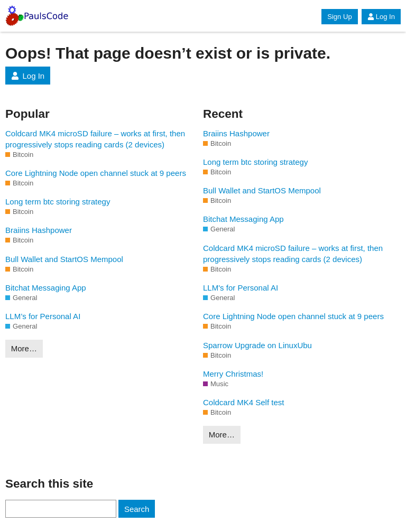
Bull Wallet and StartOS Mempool (64, 259)
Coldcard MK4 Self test (243, 402)
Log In (381, 17)
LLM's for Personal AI (241, 288)
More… (24, 348)
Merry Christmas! (233, 374)
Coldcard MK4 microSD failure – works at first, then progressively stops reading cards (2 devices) (95, 139)
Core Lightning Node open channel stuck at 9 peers (96, 173)
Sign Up (339, 17)
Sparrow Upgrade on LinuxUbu (257, 345)
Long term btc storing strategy (58, 202)
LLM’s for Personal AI (43, 316)
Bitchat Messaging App (46, 288)
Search (137, 509)
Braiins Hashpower (39, 230)
